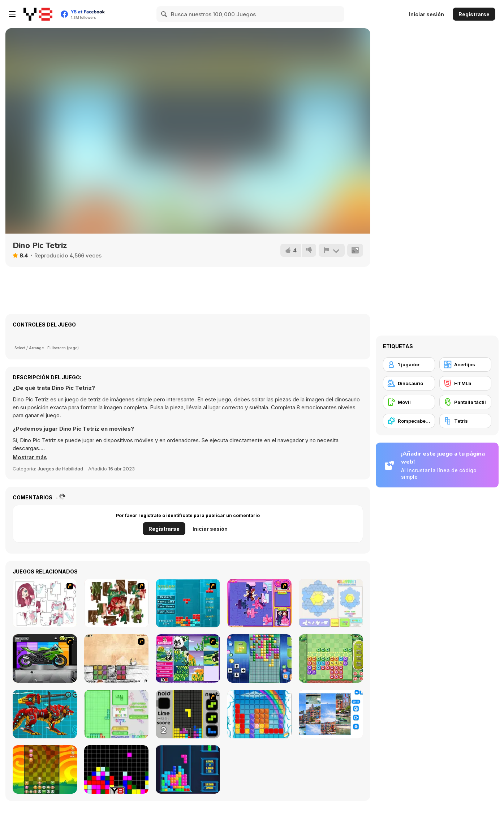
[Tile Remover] (116, 769)
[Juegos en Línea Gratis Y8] (38, 14)
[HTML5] (465, 383)
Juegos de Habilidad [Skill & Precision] (60, 469)
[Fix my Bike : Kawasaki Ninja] (45, 658)
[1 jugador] (409, 364)
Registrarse (474, 14)
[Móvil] (409, 402)
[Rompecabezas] (409, 421)
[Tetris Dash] (188, 714)
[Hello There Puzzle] (45, 603)
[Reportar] (332, 250)
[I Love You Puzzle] (116, 603)
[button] (30, 457)
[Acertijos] (465, 364)
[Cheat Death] (116, 658)
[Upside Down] (259, 658)
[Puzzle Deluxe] (331, 714)
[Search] (164, 14)
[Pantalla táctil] (465, 402)
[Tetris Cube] (188, 769)
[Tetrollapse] (188, 603)
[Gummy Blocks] (259, 714)
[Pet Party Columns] (45, 769)
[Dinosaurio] (409, 383)
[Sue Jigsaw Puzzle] (259, 603)
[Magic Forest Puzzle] (188, 658)
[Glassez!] (331, 603)
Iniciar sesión (427, 14)
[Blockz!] (116, 714)
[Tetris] (465, 421)
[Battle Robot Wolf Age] (45, 714)
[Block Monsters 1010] (331, 658)
